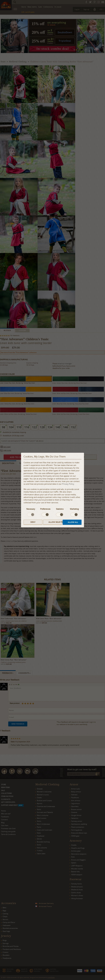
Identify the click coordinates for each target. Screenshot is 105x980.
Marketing (74, 509)
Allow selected (55, 522)
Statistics (60, 509)
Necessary (31, 509)
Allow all (73, 522)
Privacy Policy (68, 484)
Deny (33, 522)
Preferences (45, 509)
